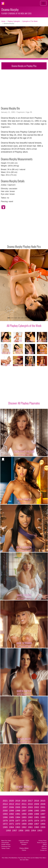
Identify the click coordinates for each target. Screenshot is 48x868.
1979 (5, 821)
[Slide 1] (9, 318)
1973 (43, 821)
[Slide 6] (26, 318)
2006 (11, 807)
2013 (11, 804)
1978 (11, 821)
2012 (18, 804)
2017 (30, 801)
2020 (11, 801)
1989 (30, 814)
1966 (43, 824)
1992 (11, 814)
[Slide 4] (19, 318)
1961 (30, 827)
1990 (24, 814)
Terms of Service (42, 843)
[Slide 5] (22, 318)
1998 (18, 811)
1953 (40, 831)
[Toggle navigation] (43, 3)
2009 (37, 804)
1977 (18, 821)
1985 (11, 817)
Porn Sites (5, 858)
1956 (21, 831)
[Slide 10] (39, 318)
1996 (30, 811)
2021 (5, 801)
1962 (24, 827)
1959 (43, 827)
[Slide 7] (29, 318)
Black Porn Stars (6, 841)
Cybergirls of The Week (30, 21)
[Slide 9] (36, 318)
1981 (37, 817)
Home (3, 21)
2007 (5, 807)
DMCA (45, 844)
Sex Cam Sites (24, 860)
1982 (30, 817)
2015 (43, 801)
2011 (24, 804)
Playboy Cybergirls (14, 21)
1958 (8, 831)
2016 (37, 801)
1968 (30, 824)
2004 (24, 807)
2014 (5, 804)
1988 (37, 814)
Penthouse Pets (6, 846)
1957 (15, 831)
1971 (11, 824)
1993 (5, 814)
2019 (18, 801)
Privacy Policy (43, 841)
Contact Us (43, 850)
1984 (18, 817)
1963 (18, 827)
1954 (33, 831)
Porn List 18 (31, 858)
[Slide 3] (16, 318)
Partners (44, 848)
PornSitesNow (13, 858)
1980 (43, 817)
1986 (5, 817)
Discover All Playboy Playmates (24, 403)
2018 (24, 801)
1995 (37, 811)
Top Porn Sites (22, 858)
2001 (43, 807)
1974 (37, 821)
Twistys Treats (5, 848)
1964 (11, 827)
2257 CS (44, 846)
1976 (24, 821)
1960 (37, 827)
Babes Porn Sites (40, 858)
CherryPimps (5, 843)
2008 (43, 804)
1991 (18, 814)
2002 (37, 807)
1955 (27, 831)
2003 (30, 807)
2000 (5, 811)
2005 (18, 807)
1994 (43, 811)
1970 (18, 824)
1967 (37, 824)
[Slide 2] (12, 318)
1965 (5, 827)
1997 (24, 811)
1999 (11, 811)
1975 (30, 821)
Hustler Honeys (6, 844)
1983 (24, 817)
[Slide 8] (32, 318)
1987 (43, 814)
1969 (24, 824)
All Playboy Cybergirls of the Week (24, 326)
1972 (5, 824)
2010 (30, 804)
